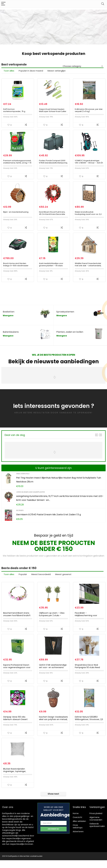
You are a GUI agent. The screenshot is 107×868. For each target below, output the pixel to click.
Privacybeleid (96, 821)
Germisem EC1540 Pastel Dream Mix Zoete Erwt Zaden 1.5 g (48, 518)
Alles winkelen (79, 829)
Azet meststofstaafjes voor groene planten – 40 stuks (51, 268)
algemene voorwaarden (96, 826)
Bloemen (20, 514)
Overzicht (77, 825)
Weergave (8, 319)
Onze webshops (78, 834)
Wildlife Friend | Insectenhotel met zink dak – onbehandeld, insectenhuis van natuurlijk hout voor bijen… (89, 271)
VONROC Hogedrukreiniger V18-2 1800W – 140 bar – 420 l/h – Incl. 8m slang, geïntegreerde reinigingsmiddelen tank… (89, 166)
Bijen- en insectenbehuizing (16, 215)
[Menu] (3, 4)
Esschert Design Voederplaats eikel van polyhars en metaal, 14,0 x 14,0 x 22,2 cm (53, 726)
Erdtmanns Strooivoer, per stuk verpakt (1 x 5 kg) (89, 111)
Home (76, 821)
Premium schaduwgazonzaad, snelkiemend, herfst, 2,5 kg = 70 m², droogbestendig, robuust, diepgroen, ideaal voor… (17, 166)
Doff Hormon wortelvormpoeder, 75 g (14, 111)
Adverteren (78, 839)
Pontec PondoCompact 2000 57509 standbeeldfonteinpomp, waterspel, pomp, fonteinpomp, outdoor (53, 166)
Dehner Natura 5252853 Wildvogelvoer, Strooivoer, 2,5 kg (89, 726)
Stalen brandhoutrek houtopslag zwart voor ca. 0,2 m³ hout (88, 217)
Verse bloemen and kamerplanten (30, 496)
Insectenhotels (23, 477)
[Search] (103, 4)
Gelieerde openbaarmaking (98, 833)
